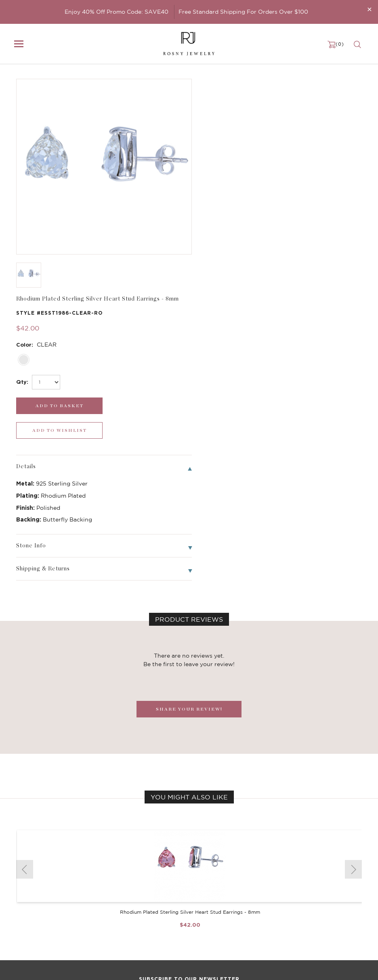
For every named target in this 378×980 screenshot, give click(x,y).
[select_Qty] (225, 160)
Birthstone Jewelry (160, 875)
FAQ (260, 883)
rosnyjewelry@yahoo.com (49, 967)
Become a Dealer (277, 875)
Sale (22, 915)
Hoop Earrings (153, 907)
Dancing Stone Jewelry (165, 883)
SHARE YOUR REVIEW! (189, 463)
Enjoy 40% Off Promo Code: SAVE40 (117, 12)
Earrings (26, 891)
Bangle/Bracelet (37, 899)
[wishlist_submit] (323, 184)
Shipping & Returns (279, 899)
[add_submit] (234, 184)
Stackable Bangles (159, 915)
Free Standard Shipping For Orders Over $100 (243, 12)
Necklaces (29, 883)
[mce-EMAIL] (189, 815)
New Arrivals (32, 875)
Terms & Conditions (280, 907)
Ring (22, 907)
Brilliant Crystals (156, 891)
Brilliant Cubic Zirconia (165, 899)
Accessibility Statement (285, 915)
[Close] (370, 9)
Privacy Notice (273, 891)
